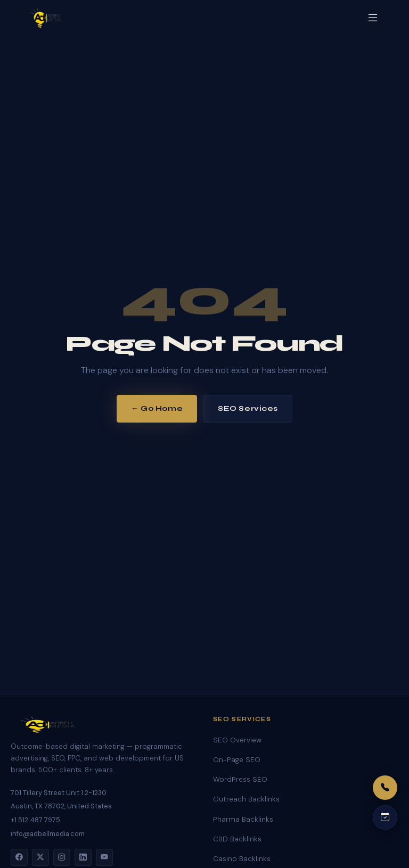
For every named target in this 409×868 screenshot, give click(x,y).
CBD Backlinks (237, 839)
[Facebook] (19, 857)
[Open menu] (373, 18)
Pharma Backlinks (243, 819)
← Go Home (157, 408)
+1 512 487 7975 (35, 820)
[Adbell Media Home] (46, 18)
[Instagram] (62, 857)
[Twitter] (40, 857)
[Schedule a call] (385, 817)
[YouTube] (104, 857)
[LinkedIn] (83, 857)
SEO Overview (237, 740)
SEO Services (248, 408)
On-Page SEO (237, 760)
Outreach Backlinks (246, 799)
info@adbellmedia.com (48, 834)
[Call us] (385, 788)
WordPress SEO (240, 779)
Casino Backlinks (242, 859)
